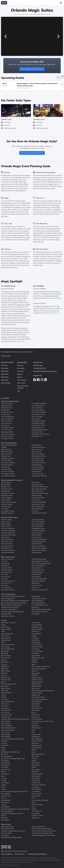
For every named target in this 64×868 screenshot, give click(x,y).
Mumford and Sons (38, 697)
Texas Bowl (36, 614)
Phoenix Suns (36, 500)
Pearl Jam (35, 723)
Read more (21, 341)
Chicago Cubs (6, 456)
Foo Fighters (5, 761)
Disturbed (4, 741)
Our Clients (21, 368)
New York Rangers (38, 524)
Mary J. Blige (36, 673)
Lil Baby (34, 636)
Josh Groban (5, 802)
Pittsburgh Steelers (38, 423)
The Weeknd (36, 791)
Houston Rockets (7, 504)
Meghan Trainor (37, 680)
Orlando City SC (37, 568)
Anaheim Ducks (6, 520)
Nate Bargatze (37, 702)
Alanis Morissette (7, 634)
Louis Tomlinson (37, 647)
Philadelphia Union (38, 570)
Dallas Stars (5, 537)
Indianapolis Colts (7, 432)
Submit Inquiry (38, 365)
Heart (3, 776)
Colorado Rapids (7, 570)
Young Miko (36, 813)
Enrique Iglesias (6, 756)
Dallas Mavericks (7, 495)
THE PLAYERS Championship (42, 829)
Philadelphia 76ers (38, 498)
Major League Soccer (8, 557)
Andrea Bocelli (6, 638)
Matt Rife (35, 675)
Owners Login (6, 356)
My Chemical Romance (39, 699)
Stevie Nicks (36, 770)
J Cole (3, 787)
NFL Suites (5, 368)
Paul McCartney (37, 719)
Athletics (4, 447)
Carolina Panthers (7, 412)
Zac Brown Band (37, 816)
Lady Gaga (35, 631)
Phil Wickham (36, 728)
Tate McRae (36, 778)
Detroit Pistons (6, 500)
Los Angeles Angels (8, 474)
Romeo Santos (37, 748)
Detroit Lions (5, 425)
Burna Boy (5, 691)
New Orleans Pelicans (39, 489)
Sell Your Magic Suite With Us (32, 69)
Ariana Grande (6, 640)
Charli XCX (5, 706)
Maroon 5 (35, 671)
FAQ (19, 391)
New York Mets (37, 452)
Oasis (34, 713)
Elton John (5, 754)
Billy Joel (4, 664)
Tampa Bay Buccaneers (40, 430)
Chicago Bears (6, 414)
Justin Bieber (5, 807)
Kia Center (17, 14)
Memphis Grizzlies (7, 513)
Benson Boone (6, 656)
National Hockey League (9, 517)
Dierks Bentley (6, 734)
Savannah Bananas (38, 827)
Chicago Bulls (6, 491)
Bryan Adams (6, 688)
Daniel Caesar (6, 723)
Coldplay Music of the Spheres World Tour (15, 719)
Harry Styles (5, 774)
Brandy (4, 682)
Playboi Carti (36, 734)
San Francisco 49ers (38, 425)
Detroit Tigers (6, 467)
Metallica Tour (36, 684)
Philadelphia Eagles (38, 421)
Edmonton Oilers (7, 542)
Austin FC (4, 561)
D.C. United (5, 574)
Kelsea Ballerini (37, 625)
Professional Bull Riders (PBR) (11, 837)
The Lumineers (37, 789)
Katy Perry (5, 818)
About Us (20, 365)
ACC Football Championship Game (13, 596)
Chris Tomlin (5, 713)
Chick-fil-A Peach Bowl (9, 609)
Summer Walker (37, 774)
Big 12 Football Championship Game (14, 603)
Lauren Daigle (36, 634)
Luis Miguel (35, 649)
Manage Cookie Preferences (38, 854)
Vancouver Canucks (38, 546)
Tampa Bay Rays (37, 469)
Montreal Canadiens (8, 550)
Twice (34, 802)
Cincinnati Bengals (7, 417)
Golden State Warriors (9, 502)
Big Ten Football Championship (12, 605)
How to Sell (21, 383)
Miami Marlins (36, 445)
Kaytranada (5, 820)
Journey (4, 805)
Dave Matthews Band (8, 728)
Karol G (4, 816)
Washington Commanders (40, 434)
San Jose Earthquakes (39, 579)
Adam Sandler (6, 629)
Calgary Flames (6, 526)
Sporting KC (36, 583)
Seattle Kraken (37, 535)
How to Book (22, 380)
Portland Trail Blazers (39, 502)
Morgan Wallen (37, 693)
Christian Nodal (6, 715)
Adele (3, 631)
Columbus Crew (6, 572)
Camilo (3, 695)
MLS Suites (5, 380)
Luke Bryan (35, 653)
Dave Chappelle (6, 726)
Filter (60, 77)
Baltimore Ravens (7, 408)
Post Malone (36, 737)
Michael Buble (36, 686)
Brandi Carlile (6, 677)
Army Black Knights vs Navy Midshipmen (15, 601)
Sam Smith (35, 756)
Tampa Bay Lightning (39, 539)
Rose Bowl (35, 607)
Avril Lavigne (6, 647)
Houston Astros (6, 469)
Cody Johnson (6, 717)
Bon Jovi (4, 675)
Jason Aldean (6, 794)
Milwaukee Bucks (38, 485)
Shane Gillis (36, 763)
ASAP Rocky (5, 627)
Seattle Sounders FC (38, 581)
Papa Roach (36, 717)
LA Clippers (5, 509)
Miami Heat (36, 482)
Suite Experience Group (9, 352)
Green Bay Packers (7, 428)
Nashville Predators (8, 552)
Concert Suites (6, 383)
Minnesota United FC (8, 590)
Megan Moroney (37, 677)
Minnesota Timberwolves (40, 487)
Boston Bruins (6, 522)
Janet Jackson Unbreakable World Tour (14, 791)
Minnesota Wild (7, 548)
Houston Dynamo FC (8, 581)
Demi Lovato (5, 732)
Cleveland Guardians (8, 463)
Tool (33, 798)
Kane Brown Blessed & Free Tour (12, 813)
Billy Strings (5, 666)
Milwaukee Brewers (38, 447)
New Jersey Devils (38, 520)
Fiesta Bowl (36, 596)
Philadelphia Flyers (38, 528)
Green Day (5, 767)
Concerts (4, 620)
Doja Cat (4, 743)
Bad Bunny (5, 651)
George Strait (6, 765)
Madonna (35, 660)
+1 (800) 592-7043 (40, 368)
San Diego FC (36, 577)
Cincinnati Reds (6, 460)
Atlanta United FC (7, 559)
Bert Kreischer (6, 658)
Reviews (20, 374)
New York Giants (37, 417)
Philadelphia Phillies (39, 456)
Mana (34, 664)
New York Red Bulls (38, 566)
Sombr (34, 767)
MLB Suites (5, 374)
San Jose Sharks (37, 533)
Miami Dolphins (37, 408)
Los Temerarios (37, 645)
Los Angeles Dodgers (8, 476)
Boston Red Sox (6, 454)
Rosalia (34, 750)
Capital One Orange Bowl (10, 607)
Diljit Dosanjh (6, 737)
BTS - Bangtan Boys (8, 649)
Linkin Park (35, 640)
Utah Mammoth (37, 544)
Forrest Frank (5, 763)
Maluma (34, 662)
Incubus (4, 780)
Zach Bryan (35, 818)
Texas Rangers (37, 471)
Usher (34, 807)
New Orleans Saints (38, 414)
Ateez (3, 642)
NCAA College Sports (8, 594)
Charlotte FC (5, 566)
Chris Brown (5, 708)
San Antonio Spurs (38, 506)
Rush (33, 752)
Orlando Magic (37, 495)
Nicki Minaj (35, 706)
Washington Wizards (39, 513)
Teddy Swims (36, 783)
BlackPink (4, 669)
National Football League (10, 401)
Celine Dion (5, 704)
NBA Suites (5, 371)
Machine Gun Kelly (38, 658)
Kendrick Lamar (37, 627)
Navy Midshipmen (38, 601)
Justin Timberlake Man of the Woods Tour (15, 809)
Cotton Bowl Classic (8, 616)
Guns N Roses (6, 770)
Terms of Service (7, 854)
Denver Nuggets (7, 498)
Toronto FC (35, 588)
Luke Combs (36, 656)
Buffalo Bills (5, 410)
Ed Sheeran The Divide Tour (10, 752)
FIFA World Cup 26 (7, 829)
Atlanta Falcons (6, 406)
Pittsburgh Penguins (39, 531)
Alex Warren (5, 636)
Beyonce (4, 660)
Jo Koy (3, 798)
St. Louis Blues (37, 537)
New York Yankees (38, 454)
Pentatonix (35, 726)
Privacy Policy (20, 854)
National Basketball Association (12, 480)
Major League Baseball (9, 443)
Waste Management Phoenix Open (44, 835)
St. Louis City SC (37, 585)
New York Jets (36, 419)
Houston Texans (7, 430)
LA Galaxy (5, 585)
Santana (34, 759)
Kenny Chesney (37, 629)
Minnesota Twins (37, 449)
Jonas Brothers (6, 800)
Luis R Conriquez (37, 651)
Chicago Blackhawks (8, 531)
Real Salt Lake (36, 574)
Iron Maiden (5, 783)
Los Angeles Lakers (8, 511)
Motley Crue (36, 695)
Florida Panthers (7, 544)
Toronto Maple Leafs (39, 542)
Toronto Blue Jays (38, 474)
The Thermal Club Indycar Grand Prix (44, 831)
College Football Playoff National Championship (12, 613)
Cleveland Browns (7, 419)
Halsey (3, 772)
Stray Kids (35, 772)
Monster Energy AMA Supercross (43, 691)
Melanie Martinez (37, 682)
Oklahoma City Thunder (40, 493)
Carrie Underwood (7, 702)
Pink (33, 732)
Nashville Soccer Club (39, 559)
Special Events (6, 824)
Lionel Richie (36, 642)
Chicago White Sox (8, 458)
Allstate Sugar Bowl (8, 599)
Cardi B (4, 697)
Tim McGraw (36, 796)
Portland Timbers (37, 572)
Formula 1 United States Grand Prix (13, 831)
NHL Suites (5, 377)
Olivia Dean (36, 715)
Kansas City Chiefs (7, 436)
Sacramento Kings (38, 504)
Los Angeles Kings (7, 546)
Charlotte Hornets (7, 489)
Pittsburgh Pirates (38, 458)
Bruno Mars (5, 686)
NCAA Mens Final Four (39, 599)
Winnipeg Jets (36, 552)
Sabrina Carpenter (38, 754)
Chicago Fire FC (6, 568)
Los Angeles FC (6, 588)
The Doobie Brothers (39, 785)
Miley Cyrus (36, 688)
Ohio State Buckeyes (39, 603)
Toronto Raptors (37, 509)
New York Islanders (38, 522)
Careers (20, 377)
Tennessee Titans (37, 432)
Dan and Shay (6, 721)
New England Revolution (40, 561)
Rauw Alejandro (37, 739)
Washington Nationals (39, 476)
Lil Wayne (35, 638)
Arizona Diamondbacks (9, 445)
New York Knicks (37, 491)
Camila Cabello (6, 693)
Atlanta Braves (6, 449)
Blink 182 (4, 673)
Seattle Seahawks (38, 428)
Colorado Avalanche (8, 533)
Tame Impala (36, 776)
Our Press (20, 371)
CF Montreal (5, 563)
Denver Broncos (6, 423)
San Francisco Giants (39, 463)
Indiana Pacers (6, 506)
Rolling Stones (37, 745)
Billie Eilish (5, 662)
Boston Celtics (6, 485)
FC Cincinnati (6, 577)
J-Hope (3, 789)
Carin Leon (5, 699)
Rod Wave (35, 743)
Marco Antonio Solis (38, 669)
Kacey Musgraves (7, 811)
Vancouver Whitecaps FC (40, 590)
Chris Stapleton (6, 710)
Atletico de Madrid (7, 827)
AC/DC (3, 625)
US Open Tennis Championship (42, 833)
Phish (34, 730)
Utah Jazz (35, 511)
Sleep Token (36, 765)
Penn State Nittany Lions (40, 605)
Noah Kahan (36, 710)
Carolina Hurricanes (8, 528)
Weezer (34, 809)
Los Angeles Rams (38, 406)
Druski (3, 750)
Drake (3, 748)
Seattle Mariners (37, 465)
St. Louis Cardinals (38, 467)
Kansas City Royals (8, 471)
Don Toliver (5, 745)
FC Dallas (4, 579)
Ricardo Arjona (37, 741)
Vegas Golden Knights (39, 548)
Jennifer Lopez (6, 796)
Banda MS (5, 653)
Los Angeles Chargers (39, 403)
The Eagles (35, 787)
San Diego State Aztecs (40, 612)
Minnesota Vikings (38, 410)
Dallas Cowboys (7, 421)
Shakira (34, 761)
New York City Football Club (41, 563)
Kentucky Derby (6, 833)
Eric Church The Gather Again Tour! (13, 759)
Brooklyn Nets (6, 487)
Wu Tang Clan (37, 811)
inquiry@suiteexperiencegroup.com (45, 371)
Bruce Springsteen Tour (9, 684)
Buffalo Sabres (6, 524)
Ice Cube (4, 778)
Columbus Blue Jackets (9, 535)
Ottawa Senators (37, 526)
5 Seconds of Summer (8, 623)
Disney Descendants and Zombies (13, 739)
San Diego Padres (38, 460)
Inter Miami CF (6, 583)
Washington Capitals (39, 550)
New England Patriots (39, 412)
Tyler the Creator (37, 805)
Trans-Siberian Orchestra (40, 800)
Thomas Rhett (36, 794)
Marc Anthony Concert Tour (41, 666)
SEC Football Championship (41, 609)
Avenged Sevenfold (8, 645)
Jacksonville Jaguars (8, 434)
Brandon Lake (6, 680)
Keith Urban (36, 623)
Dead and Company (8, 730)
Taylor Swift (36, 780)
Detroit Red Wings (7, 539)
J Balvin (4, 785)
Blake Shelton (6, 671)
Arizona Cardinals (7, 403)
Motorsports (5, 835)
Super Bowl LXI (37, 436)
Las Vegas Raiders (7, 438)
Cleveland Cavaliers (8, 493)
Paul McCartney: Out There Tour (42, 721)
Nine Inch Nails (37, 708)
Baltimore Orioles (7, 452)
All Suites (4, 365)
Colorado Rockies (7, 465)
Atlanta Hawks (6, 482)
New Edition (36, 704)
